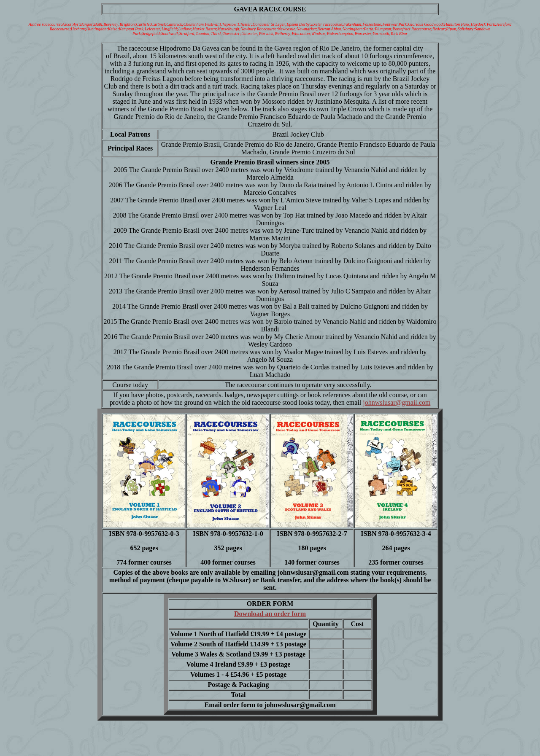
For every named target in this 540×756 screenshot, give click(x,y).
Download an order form (270, 614)
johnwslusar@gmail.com (397, 402)
